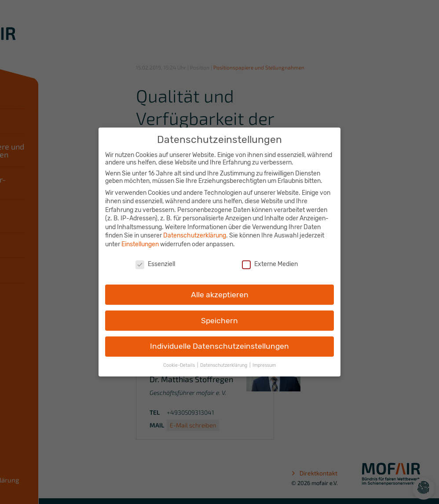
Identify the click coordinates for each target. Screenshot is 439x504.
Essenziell (155, 260)
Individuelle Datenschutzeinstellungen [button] (219, 342)
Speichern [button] (219, 316)
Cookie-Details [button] (180, 361)
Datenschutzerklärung (195, 232)
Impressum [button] (264, 361)
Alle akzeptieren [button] (220, 290)
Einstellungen (140, 240)
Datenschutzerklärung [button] (224, 361)
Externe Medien (270, 260)
